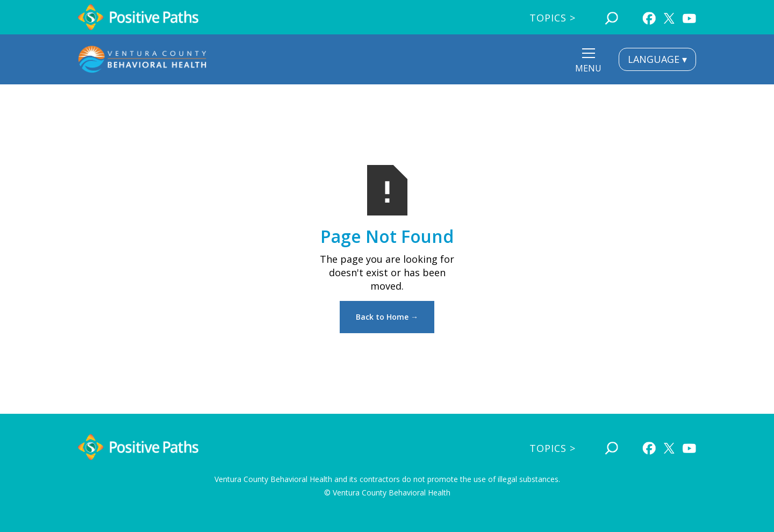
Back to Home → (387, 317)
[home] (138, 17)
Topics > (553, 18)
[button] (588, 62)
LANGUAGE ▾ (657, 59)
